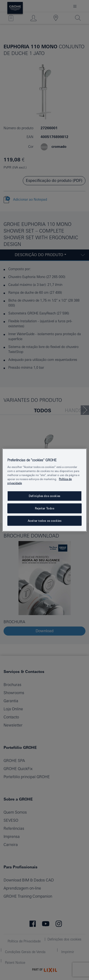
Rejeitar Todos (45, 508)
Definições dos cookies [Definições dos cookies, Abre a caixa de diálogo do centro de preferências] (44, 496)
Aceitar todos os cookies (45, 521)
